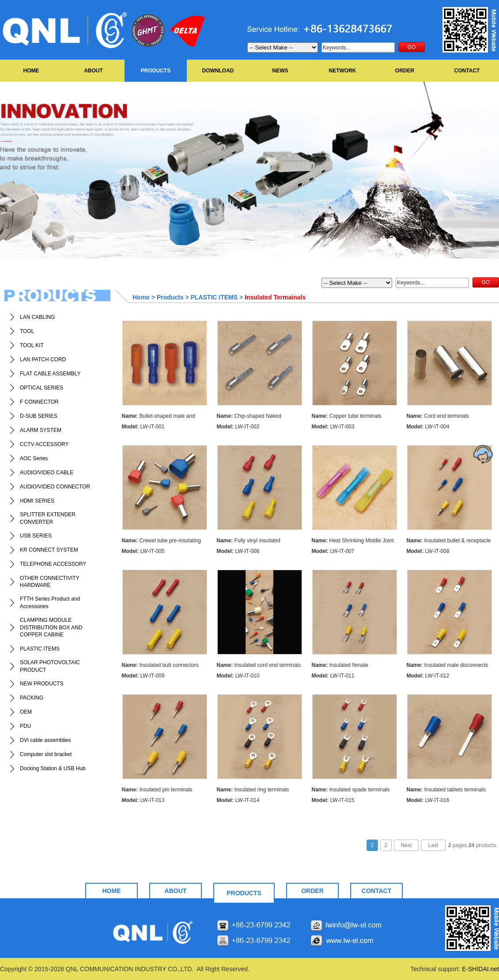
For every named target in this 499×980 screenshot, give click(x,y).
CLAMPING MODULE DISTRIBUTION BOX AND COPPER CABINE (51, 628)
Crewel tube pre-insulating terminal (161, 542)
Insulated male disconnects (448, 665)
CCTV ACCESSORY (44, 444)
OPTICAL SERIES (42, 388)
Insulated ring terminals (253, 790)
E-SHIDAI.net (480, 969)
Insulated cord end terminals (259, 665)
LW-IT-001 (143, 427)
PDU (25, 726)
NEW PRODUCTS (42, 684)
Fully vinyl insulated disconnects (249, 542)
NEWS (280, 71)
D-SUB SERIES (39, 416)
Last (433, 845)
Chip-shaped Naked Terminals (249, 417)
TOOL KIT (32, 345)
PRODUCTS (156, 71)
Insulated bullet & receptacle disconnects (449, 542)
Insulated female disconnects (340, 666)
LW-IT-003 (333, 427)
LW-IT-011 (333, 676)
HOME (31, 71)
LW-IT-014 (238, 800)
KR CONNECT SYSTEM (49, 550)
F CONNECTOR (39, 402)
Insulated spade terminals (351, 790)
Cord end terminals (438, 416)
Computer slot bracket (46, 754)
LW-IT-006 (238, 551)
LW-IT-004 (428, 427)
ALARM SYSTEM (41, 430)
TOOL (27, 331)
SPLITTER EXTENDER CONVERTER (48, 518)
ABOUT (93, 71)
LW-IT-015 (333, 800)
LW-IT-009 (143, 676)
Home (141, 297)
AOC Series (34, 458)
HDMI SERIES (37, 501)
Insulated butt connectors (160, 665)
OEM (26, 712)
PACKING (32, 698)
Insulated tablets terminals (446, 790)
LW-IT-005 (143, 551)
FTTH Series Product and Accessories (50, 603)
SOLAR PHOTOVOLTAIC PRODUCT (50, 666)
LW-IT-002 (238, 427)
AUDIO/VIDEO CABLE (47, 473)
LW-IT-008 (428, 551)
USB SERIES (36, 536)
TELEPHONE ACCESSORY (53, 564)
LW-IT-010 (238, 676)
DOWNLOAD (218, 71)
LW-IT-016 (428, 800)
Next (406, 845)
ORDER (405, 71)
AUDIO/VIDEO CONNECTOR (55, 487)
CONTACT (467, 71)
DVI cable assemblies (45, 740)
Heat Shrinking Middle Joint (353, 541)
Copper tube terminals (347, 416)
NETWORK (343, 71)
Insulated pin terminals (157, 790)
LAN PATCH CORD (43, 359)
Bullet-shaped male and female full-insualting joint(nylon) (160, 417)
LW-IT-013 (143, 800)
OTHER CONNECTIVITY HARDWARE (50, 582)
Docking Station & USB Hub (53, 768)
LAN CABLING (37, 317)
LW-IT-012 (428, 676)
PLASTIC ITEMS (40, 649)
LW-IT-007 (333, 551)
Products (170, 297)
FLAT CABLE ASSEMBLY (50, 374)
